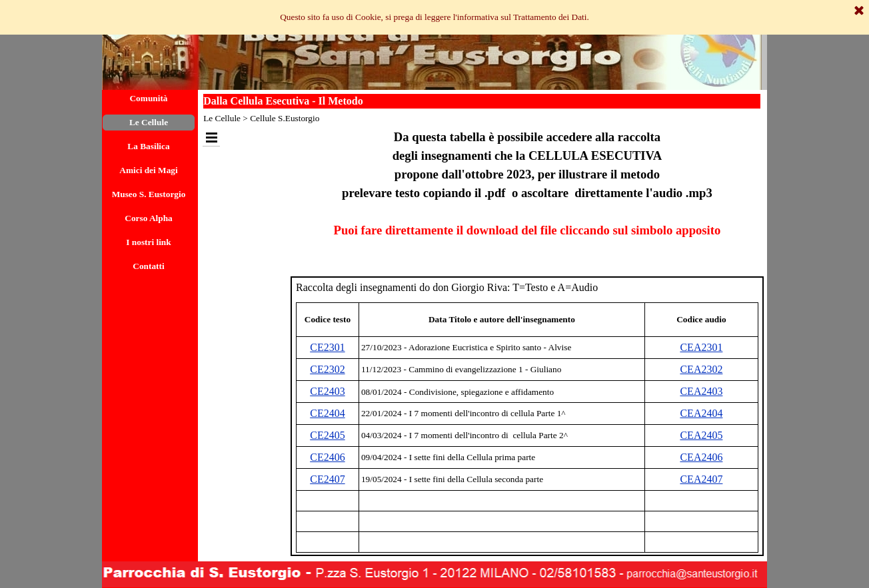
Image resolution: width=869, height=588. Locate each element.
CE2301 (327, 347)
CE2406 (327, 457)
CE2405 (327, 435)
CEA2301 (701, 347)
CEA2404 (701, 413)
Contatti (148, 266)
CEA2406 (701, 457)
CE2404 (327, 413)
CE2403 (327, 391)
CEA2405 (701, 435)
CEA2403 (701, 391)
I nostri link (148, 242)
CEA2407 (701, 479)
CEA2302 (701, 369)
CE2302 (327, 369)
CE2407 (327, 479)
